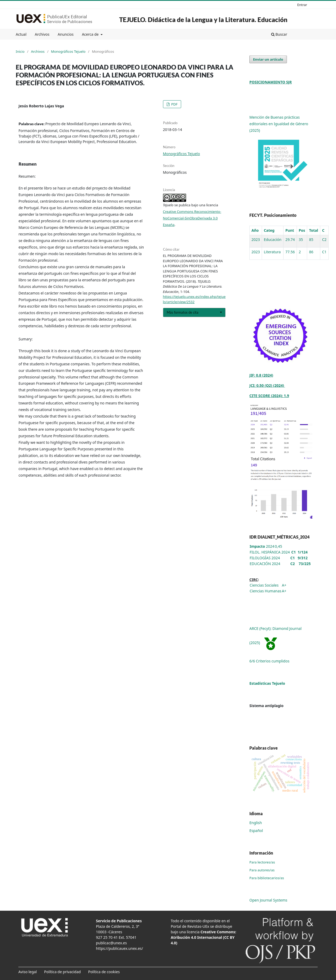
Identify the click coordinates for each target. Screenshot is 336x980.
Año (255, 230)
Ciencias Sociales (264, 585)
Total (313, 230)
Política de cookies (104, 972)
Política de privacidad (62, 972)
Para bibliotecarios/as (267, 878)
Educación (273, 239)
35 (301, 239)
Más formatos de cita (183, 312)
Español (256, 831)
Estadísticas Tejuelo (267, 683)
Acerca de (91, 34)
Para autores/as (262, 870)
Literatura (272, 252)
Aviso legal (28, 972)
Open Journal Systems (268, 900)
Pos (302, 230)
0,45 (279, 546)
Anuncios (66, 34)
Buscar (279, 34)
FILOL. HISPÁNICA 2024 (270, 552)
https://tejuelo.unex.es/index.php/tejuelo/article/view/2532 (194, 299)
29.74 (290, 239)
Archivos (42, 34)
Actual (21, 34)
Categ (269, 230)
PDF (174, 104)
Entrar (302, 5)
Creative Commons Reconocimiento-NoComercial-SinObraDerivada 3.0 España (192, 218)
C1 (324, 252)
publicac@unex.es (112, 943)
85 (311, 239)
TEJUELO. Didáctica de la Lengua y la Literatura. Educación (203, 20)
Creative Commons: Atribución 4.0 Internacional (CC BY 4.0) (204, 937)
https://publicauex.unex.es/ (120, 948)
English (256, 823)
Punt (290, 230)
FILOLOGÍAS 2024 (265, 558)
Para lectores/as (262, 862)
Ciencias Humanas (266, 591)
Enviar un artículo (268, 59)
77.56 (290, 252)
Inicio (20, 51)
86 (311, 252)
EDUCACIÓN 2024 (265, 564)
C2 (324, 239)
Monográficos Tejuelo (68, 51)
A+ (284, 585)
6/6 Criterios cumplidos (269, 661)
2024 (262, 546)
